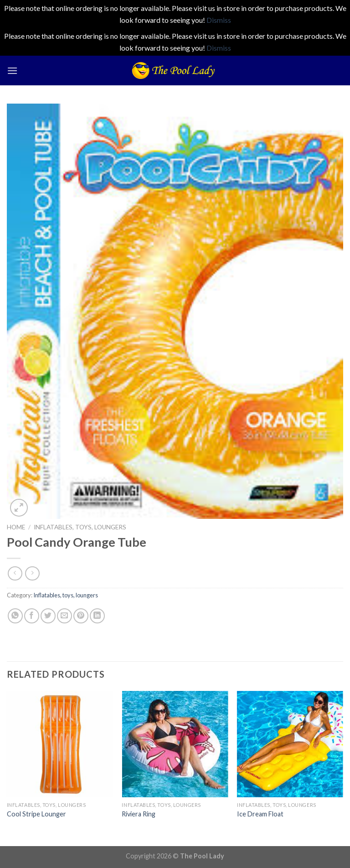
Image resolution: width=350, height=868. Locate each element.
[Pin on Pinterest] (81, 616)
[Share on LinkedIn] (97, 616)
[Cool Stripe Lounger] (60, 744)
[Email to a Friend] (64, 616)
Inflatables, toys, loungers (80, 527)
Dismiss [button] (219, 20)
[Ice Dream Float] (290, 744)
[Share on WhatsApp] (15, 616)
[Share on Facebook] (32, 616)
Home (16, 527)
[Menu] (12, 71)
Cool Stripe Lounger (36, 814)
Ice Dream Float (260, 814)
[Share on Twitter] (48, 616)
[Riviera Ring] (175, 744)
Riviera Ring (139, 814)
